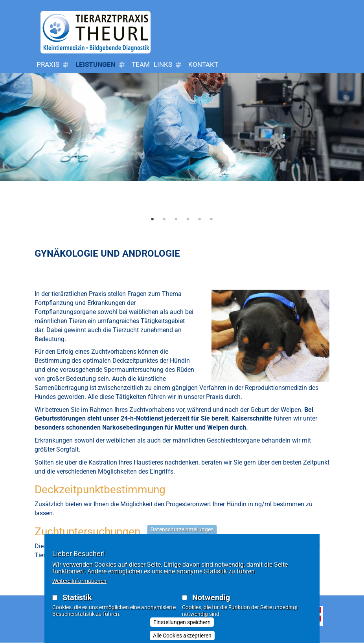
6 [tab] (211, 219)
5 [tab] (200, 219)
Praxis (54, 65)
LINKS (169, 65)
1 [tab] (153, 219)
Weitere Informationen (79, 586)
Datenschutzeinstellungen (182, 535)
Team (141, 64)
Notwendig (211, 603)
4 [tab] (188, 219)
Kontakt (203, 64)
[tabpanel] (182, 150)
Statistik (77, 603)
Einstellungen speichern (182, 627)
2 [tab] (164, 219)
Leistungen (102, 65)
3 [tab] (176, 219)
